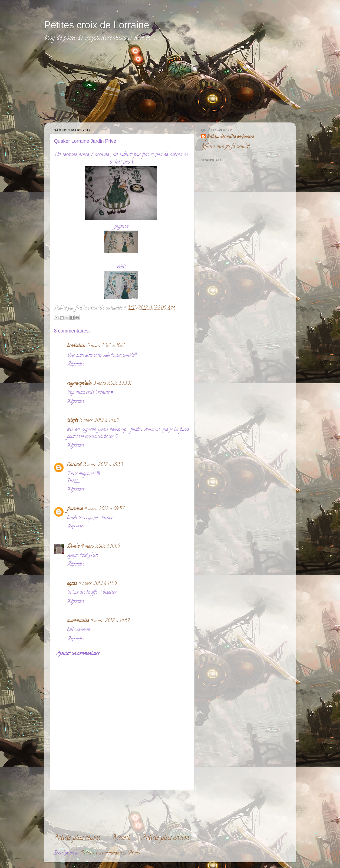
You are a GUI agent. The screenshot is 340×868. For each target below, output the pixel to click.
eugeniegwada (79, 384)
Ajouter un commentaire (78, 654)
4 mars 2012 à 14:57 (110, 621)
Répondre (76, 364)
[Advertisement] (90, 86)
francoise (75, 509)
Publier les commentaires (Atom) (110, 853)
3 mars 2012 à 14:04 (99, 421)
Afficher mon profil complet (226, 147)
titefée (72, 421)
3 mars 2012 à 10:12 (106, 346)
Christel (74, 465)
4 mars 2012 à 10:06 (100, 547)
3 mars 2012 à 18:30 (103, 465)
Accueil (121, 838)
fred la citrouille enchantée (230, 137)
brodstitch (76, 346)
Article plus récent (77, 838)
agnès (72, 584)
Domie (73, 547)
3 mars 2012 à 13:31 (112, 384)
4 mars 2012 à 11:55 (98, 584)
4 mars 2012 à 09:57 (104, 509)
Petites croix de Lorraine (97, 25)
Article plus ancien (165, 838)
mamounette (78, 621)
